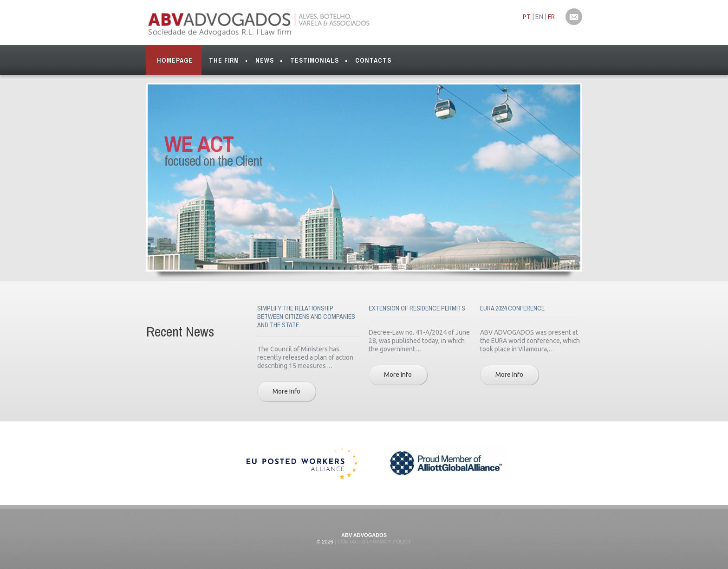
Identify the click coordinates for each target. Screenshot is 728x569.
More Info (286, 391)
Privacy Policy (390, 542)
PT (527, 17)
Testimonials (315, 60)
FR (551, 17)
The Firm (224, 62)
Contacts (373, 60)
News (265, 60)
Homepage (175, 60)
